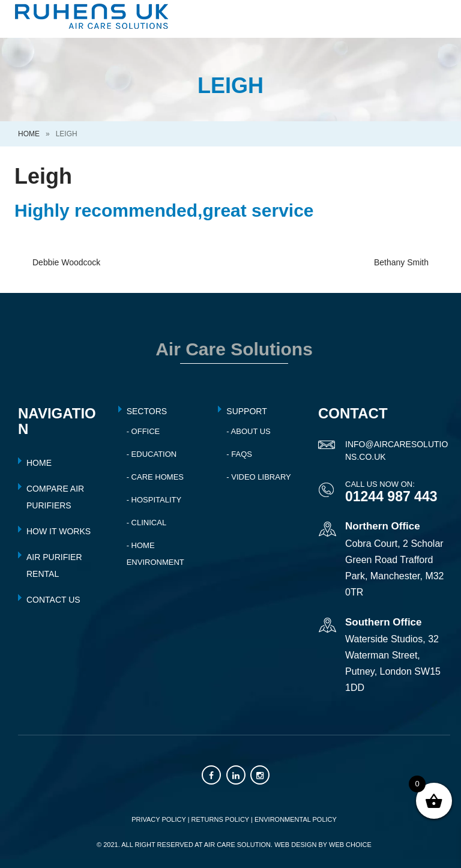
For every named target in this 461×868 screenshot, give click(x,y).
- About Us (248, 431)
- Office (143, 431)
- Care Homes (155, 477)
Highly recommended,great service (164, 210)
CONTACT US (53, 600)
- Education (152, 454)
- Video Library (258, 477)
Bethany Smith (401, 262)
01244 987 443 (391, 497)
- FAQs (239, 454)
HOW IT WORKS (59, 531)
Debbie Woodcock (66, 262)
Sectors (147, 411)
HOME (39, 463)
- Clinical (146, 523)
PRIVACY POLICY (158, 819)
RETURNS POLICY (220, 819)
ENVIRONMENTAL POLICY (296, 819)
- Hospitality (154, 500)
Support (246, 411)
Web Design (295, 845)
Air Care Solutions (234, 349)
